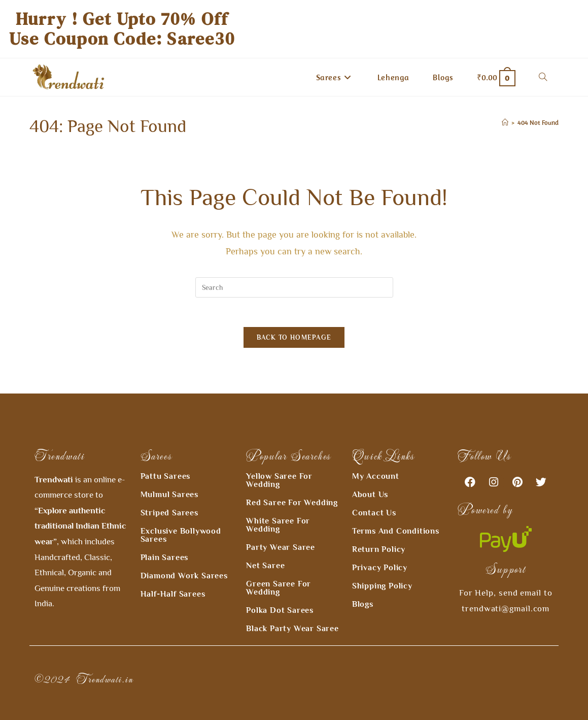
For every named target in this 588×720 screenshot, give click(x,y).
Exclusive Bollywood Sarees (181, 517)
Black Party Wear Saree (292, 610)
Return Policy (379, 531)
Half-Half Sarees (173, 576)
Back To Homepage (294, 339)
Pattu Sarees (166, 458)
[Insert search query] (294, 287)
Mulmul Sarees (169, 476)
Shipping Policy (382, 568)
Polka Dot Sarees (280, 592)
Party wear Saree (281, 529)
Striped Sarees (169, 495)
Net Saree (265, 547)
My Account (376, 458)
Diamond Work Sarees (184, 558)
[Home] (505, 123)
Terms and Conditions (396, 513)
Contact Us (374, 495)
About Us (370, 476)
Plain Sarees (165, 539)
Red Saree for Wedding (292, 484)
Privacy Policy (380, 549)
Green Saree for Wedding (279, 570)
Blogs (363, 586)
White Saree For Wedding (278, 507)
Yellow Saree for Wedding (279, 462)
